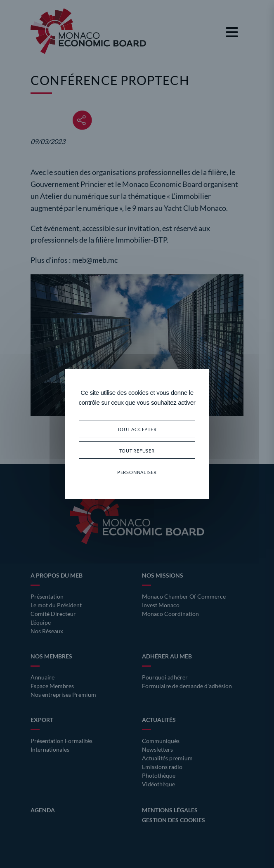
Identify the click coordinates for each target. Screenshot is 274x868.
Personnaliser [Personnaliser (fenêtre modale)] (137, 471)
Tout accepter (137, 428)
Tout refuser (137, 450)
